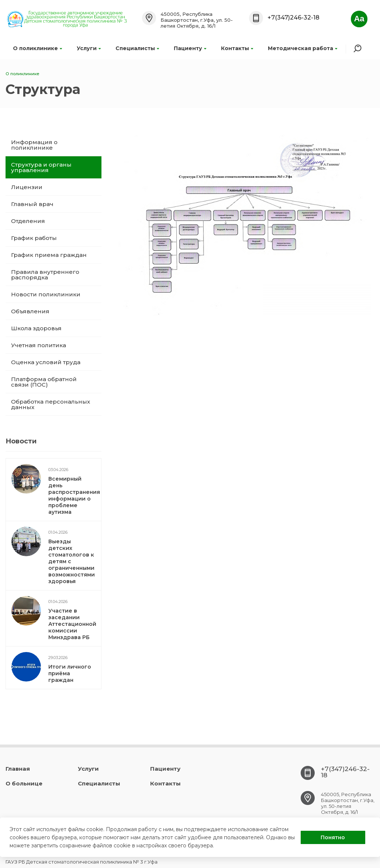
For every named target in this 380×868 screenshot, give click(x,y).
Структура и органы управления (41, 167)
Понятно (333, 837)
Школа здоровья (36, 328)
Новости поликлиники (46, 294)
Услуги (89, 48)
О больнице (24, 783)
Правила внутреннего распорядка (45, 275)
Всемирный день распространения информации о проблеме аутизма (74, 495)
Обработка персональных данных (51, 404)
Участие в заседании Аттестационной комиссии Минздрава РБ (72, 624)
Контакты (237, 48)
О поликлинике (37, 48)
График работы (34, 238)
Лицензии (27, 187)
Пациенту (190, 48)
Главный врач (32, 204)
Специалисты (137, 48)
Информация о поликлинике (34, 145)
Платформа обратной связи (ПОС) (44, 382)
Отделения (28, 221)
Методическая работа (303, 48)
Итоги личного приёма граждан (70, 673)
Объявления (30, 311)
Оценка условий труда (46, 362)
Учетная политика (39, 345)
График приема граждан (49, 255)
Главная (18, 769)
